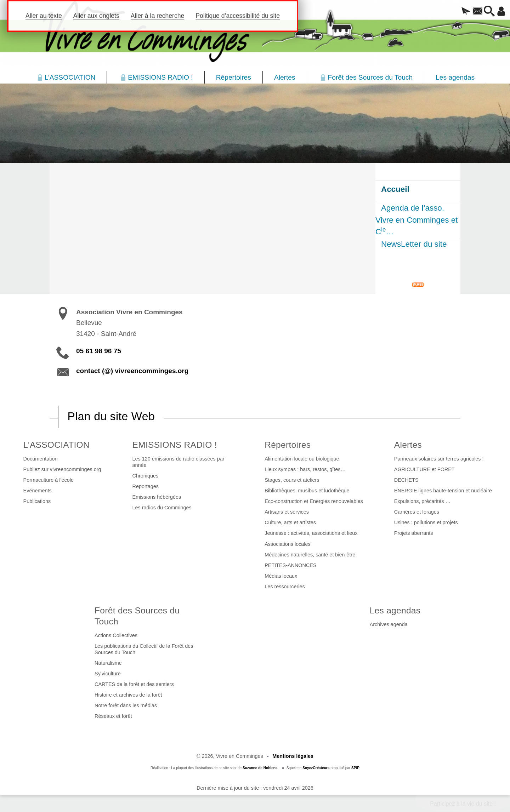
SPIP (355, 768)
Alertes (408, 445)
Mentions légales (293, 756)
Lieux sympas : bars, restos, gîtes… (305, 469)
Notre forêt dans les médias (126, 705)
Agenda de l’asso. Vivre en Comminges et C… (416, 220)
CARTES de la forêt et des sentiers (134, 684)
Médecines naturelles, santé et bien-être (310, 555)
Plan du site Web (111, 416)
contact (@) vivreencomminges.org (132, 371)
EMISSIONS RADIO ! (175, 445)
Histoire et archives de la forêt (128, 695)
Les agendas (395, 610)
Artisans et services (287, 512)
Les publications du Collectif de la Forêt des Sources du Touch (144, 649)
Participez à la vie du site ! (463, 804)
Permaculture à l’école (49, 480)
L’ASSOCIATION (56, 445)
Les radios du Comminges (162, 508)
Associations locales (288, 544)
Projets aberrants (414, 533)
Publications (37, 501)
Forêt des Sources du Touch (137, 616)
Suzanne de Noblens (260, 768)
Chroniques (146, 476)
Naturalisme (108, 663)
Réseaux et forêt (113, 716)
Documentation (41, 459)
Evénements (38, 491)
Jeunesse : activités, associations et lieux (311, 533)
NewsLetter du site (414, 244)
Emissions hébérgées (157, 497)
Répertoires (288, 445)
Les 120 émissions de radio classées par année (178, 462)
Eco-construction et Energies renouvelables (314, 501)
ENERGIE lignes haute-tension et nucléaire (443, 491)
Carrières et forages (417, 512)
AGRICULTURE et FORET (424, 469)
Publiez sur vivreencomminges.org (62, 469)
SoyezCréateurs (316, 768)
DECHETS (406, 480)
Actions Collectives (116, 635)
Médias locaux (281, 576)
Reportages (146, 486)
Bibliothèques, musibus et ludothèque (307, 491)
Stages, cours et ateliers (292, 480)
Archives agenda (389, 624)
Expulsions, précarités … (422, 501)
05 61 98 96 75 (99, 351)
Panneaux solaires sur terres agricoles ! (439, 459)
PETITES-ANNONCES (290, 565)
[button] (451, 12)
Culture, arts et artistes (290, 522)
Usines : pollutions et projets (426, 522)
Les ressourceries (285, 587)
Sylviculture (108, 674)
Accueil (395, 189)
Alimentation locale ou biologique (302, 459)
